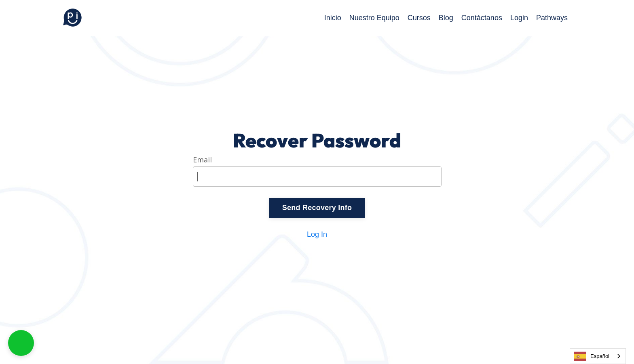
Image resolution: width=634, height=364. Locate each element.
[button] (21, 343)
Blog (446, 18)
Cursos (419, 18)
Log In (317, 234)
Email (202, 160)
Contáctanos (482, 18)
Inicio (333, 18)
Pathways (552, 18)
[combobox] (598, 356)
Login (519, 18)
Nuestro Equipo (374, 18)
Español (592, 356)
